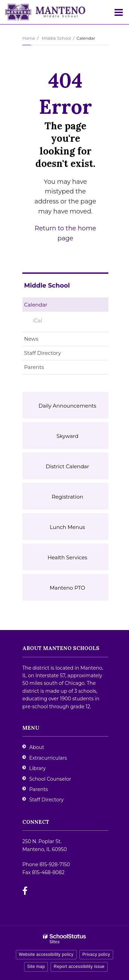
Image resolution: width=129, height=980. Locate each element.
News (31, 339)
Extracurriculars (48, 758)
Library (37, 768)
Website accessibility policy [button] (46, 954)
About (37, 747)
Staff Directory (42, 353)
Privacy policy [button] (96, 954)
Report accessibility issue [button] (79, 967)
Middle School (56, 38)
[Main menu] (119, 12)
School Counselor (50, 779)
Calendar (36, 305)
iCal (37, 321)
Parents (34, 367)
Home (29, 38)
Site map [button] (36, 967)
